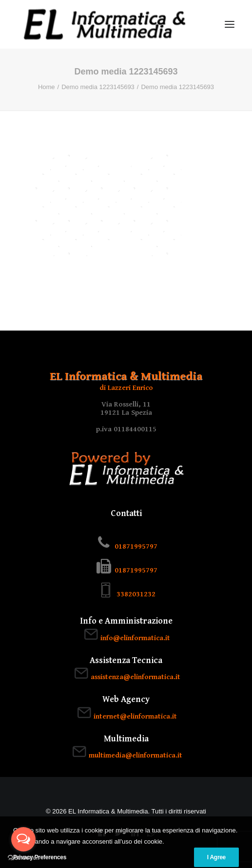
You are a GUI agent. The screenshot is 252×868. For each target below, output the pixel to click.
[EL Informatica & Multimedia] (105, 24)
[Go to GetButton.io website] (23, 858)
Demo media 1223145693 (98, 87)
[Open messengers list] (23, 839)
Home (47, 87)
